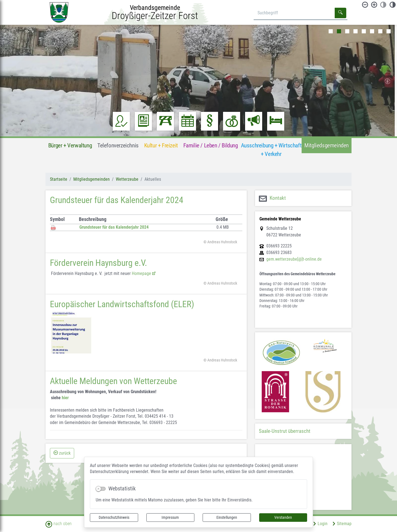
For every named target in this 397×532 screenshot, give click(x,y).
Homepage (141, 273)
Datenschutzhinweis (114, 517)
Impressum (170, 517)
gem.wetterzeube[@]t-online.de (294, 259)
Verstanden (283, 517)
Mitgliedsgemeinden (92, 179)
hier (65, 398)
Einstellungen (227, 517)
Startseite (59, 179)
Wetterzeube (127, 179)
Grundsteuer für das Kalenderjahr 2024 (114, 227)
